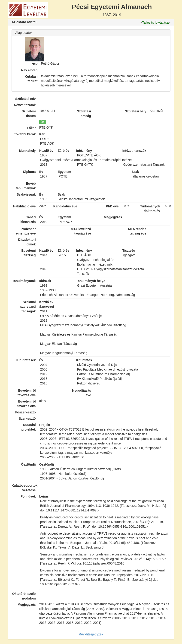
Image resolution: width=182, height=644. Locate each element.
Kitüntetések (26, 360)
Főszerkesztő (26, 412)
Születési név (26, 99)
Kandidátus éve (65, 206)
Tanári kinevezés (28, 219)
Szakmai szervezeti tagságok (28, 307)
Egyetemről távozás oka (26, 404)
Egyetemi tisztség (28, 253)
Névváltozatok (25, 105)
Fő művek (28, 496)
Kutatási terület (31, 79)
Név (35, 64)
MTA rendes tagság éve (137, 231)
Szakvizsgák (26, 194)
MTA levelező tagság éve (81, 231)
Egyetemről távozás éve (27, 393)
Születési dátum (29, 114)
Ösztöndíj (28, 464)
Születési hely (136, 111)
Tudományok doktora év (150, 209)
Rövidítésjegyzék (91, 634)
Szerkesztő (27, 419)
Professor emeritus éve (26, 231)
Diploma (29, 172)
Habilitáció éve (24, 206)
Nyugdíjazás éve (82, 393)
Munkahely (27, 151)
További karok (25, 134)
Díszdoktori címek (27, 242)
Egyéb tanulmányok (26, 186)
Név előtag (29, 70)
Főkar (31, 128)
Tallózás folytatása (155, 22)
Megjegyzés (27, 605)
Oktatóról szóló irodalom (24, 596)
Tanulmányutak (24, 281)
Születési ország (84, 114)
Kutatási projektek (28, 427)
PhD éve (112, 206)
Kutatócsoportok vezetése (24, 488)
